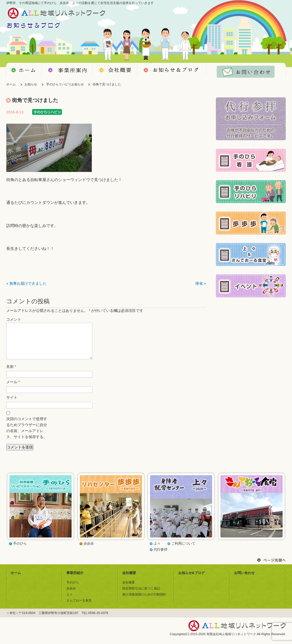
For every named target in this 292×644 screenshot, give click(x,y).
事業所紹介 (75, 580)
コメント (14, 320)
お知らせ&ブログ (191, 580)
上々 (157, 550)
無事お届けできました (28, 284)
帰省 (199, 284)
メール (13, 389)
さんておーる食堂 (79, 607)
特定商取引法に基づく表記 (141, 595)
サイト (12, 404)
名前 (11, 374)
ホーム (11, 84)
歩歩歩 (89, 550)
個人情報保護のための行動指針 (144, 601)
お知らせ (31, 84)
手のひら (20, 550)
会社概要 (129, 580)
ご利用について (183, 550)
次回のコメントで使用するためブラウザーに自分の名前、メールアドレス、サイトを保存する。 (27, 435)
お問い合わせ (244, 580)
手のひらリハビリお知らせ (65, 84)
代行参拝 (161, 556)
